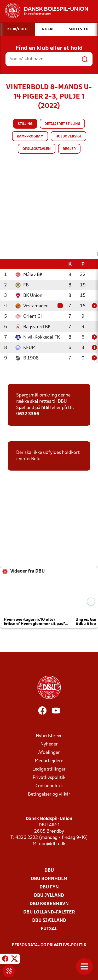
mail (46, 408)
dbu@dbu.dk (52, 844)
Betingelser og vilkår (49, 794)
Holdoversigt (68, 137)
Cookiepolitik (49, 786)
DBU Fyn (49, 887)
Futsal (49, 929)
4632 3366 (28, 414)
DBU (49, 871)
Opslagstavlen (37, 149)
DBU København (49, 904)
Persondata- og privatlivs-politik (49, 945)
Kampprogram (30, 137)
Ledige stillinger (49, 769)
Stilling (25, 124)
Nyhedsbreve (49, 736)
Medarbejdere (49, 761)
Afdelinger (49, 753)
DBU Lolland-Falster (49, 912)
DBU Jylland (49, 896)
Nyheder (49, 744)
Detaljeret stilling (62, 124)
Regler (69, 149)
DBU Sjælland (49, 921)
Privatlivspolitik (49, 778)
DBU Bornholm (49, 879)
